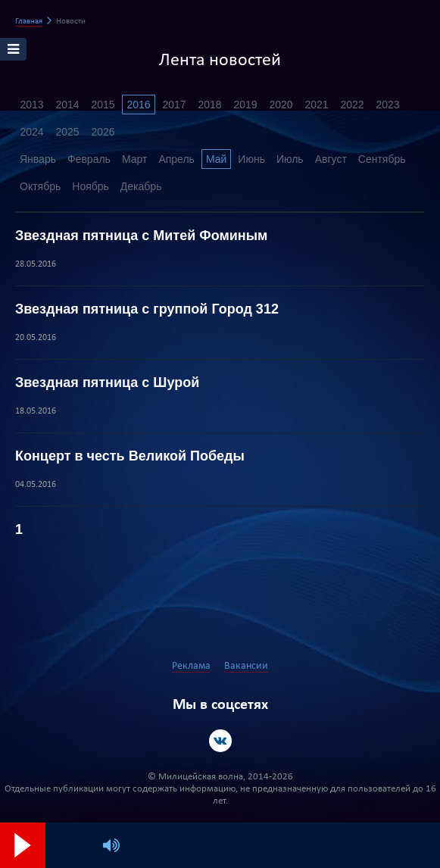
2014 (67, 105)
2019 (245, 105)
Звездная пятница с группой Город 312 (147, 309)
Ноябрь (90, 186)
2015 (103, 105)
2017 (174, 105)
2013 (31, 105)
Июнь (251, 159)
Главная (29, 22)
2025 (67, 132)
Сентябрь (382, 159)
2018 (209, 105)
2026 (103, 132)
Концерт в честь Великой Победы (130, 456)
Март (135, 159)
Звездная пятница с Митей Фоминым (141, 236)
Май (216, 159)
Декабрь (141, 186)
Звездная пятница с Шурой (107, 382)
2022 (352, 105)
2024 (31, 132)
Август (331, 159)
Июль (290, 159)
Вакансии (246, 666)
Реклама (191, 666)
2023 (387, 105)
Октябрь (40, 186)
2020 (281, 105)
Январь (38, 159)
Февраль (89, 159)
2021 (316, 105)
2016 (138, 105)
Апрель (176, 159)
